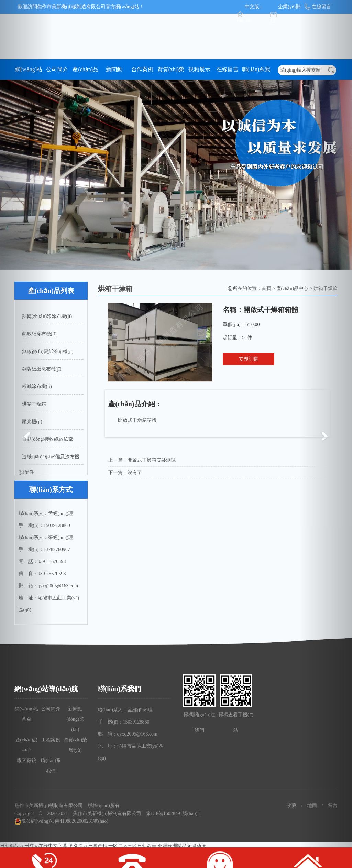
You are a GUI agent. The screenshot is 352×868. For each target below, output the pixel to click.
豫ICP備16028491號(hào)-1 (174, 813)
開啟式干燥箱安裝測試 (152, 460)
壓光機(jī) (32, 422)
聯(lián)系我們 (256, 73)
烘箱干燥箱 (34, 404)
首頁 (266, 288)
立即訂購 (249, 359)
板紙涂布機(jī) (37, 387)
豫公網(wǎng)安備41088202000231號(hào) (61, 821)
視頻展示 (199, 69)
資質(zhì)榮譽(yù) (171, 73)
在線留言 (228, 69)
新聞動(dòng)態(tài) (114, 73)
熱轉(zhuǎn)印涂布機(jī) (47, 316)
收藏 (291, 806)
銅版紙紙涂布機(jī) (42, 369)
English (244, 20)
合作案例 (142, 69)
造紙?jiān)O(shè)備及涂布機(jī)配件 (49, 459)
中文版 (252, 7)
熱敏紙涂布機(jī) (39, 334)
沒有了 (135, 473)
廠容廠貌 (26, 760)
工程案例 (51, 740)
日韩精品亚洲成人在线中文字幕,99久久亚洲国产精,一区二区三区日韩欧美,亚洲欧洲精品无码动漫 (103, 846)
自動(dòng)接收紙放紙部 (48, 439)
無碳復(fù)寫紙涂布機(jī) (48, 351)
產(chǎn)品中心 (85, 73)
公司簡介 (57, 69)
